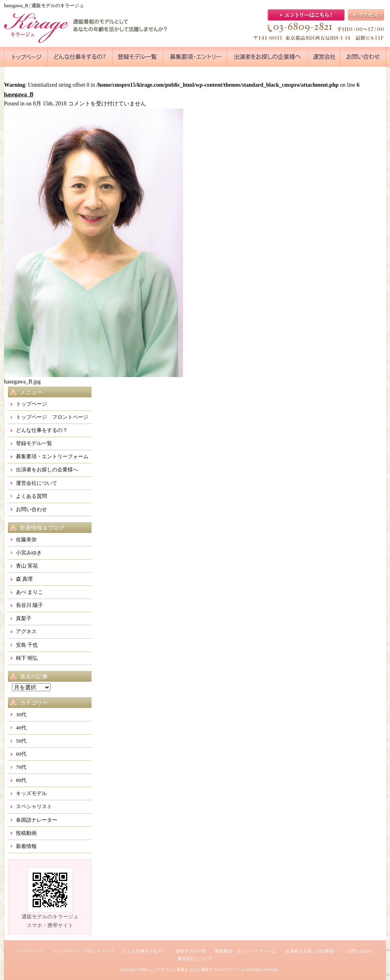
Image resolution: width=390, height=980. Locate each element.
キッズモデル (31, 793)
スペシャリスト (34, 806)
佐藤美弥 (26, 540)
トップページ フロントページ (52, 417)
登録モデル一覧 (34, 443)
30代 (21, 715)
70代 (21, 767)
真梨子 (24, 618)
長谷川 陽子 (29, 605)
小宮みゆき (29, 553)
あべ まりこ (29, 592)
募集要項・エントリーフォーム (52, 456)
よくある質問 (31, 496)
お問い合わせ (31, 509)
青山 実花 (27, 566)
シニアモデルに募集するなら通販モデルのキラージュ (197, 969)
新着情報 (26, 846)
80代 (21, 780)
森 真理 (24, 579)
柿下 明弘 (27, 658)
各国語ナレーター (37, 820)
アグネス (26, 631)
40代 (21, 728)
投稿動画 (26, 833)
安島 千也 (27, 645)
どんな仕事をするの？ (42, 430)
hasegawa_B (19, 94)
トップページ (31, 404)
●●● (26, 57)
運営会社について (37, 483)
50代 (21, 741)
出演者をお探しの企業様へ (47, 470)
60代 (21, 754)
